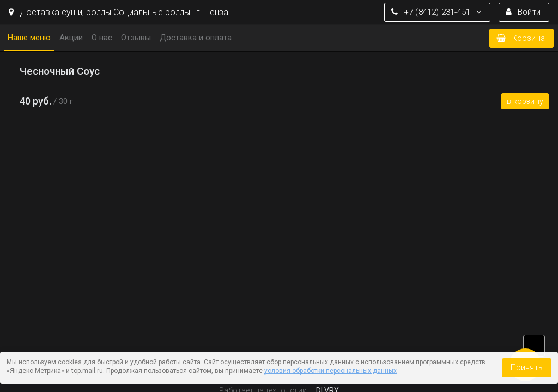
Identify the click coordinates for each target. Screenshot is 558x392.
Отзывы (136, 38)
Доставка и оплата (196, 38)
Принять (527, 367)
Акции (71, 38)
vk (534, 346)
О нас (102, 38)
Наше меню (29, 38)
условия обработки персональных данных (330, 371)
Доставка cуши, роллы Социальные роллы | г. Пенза (119, 12)
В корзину (525, 101)
